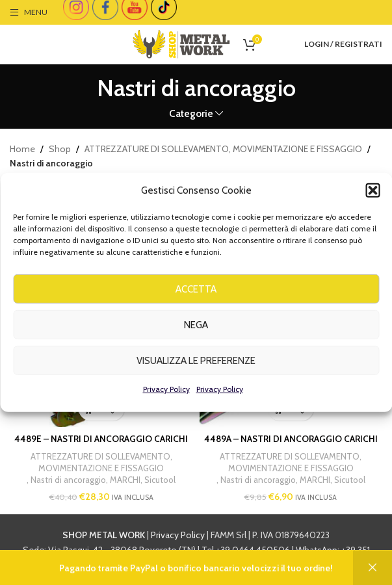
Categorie (191, 113)
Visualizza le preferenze (196, 372)
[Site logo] (181, 43)
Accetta (196, 301)
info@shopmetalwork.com (231, 565)
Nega (196, 337)
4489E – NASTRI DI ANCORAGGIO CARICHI (101, 439)
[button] (372, 202)
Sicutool (160, 480)
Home (22, 149)
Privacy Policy (166, 401)
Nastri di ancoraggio (68, 480)
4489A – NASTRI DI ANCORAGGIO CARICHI (291, 439)
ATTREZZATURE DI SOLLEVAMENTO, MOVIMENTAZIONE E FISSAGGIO (223, 149)
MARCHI (125, 480)
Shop (60, 149)
